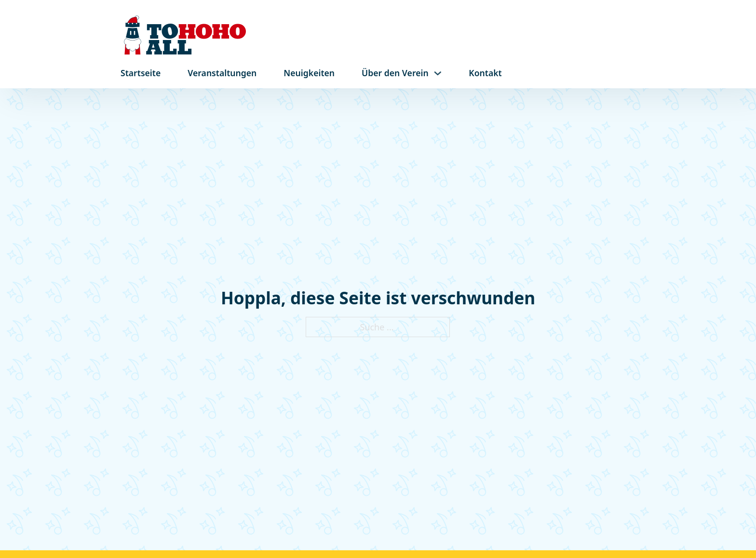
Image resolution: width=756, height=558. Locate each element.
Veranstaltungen (222, 73)
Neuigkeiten (309, 73)
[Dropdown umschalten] (438, 73)
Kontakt (485, 73)
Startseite (141, 73)
